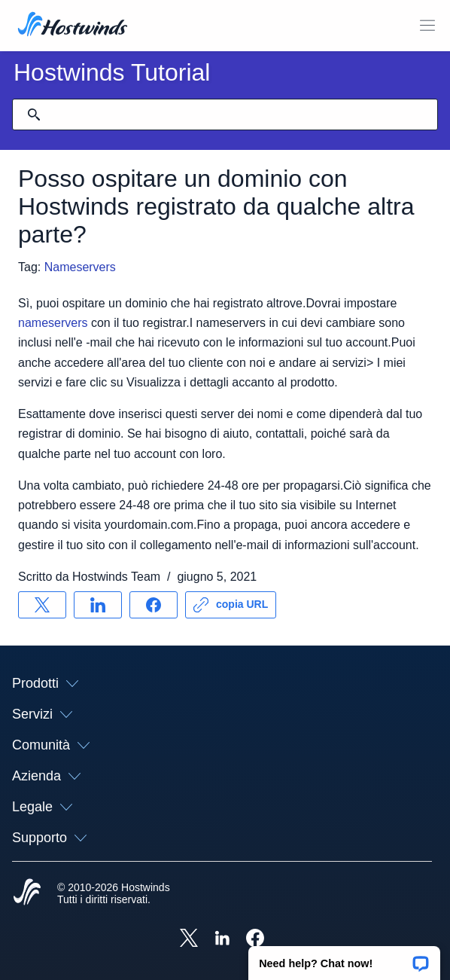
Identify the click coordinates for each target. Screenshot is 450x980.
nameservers (53, 323)
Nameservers (80, 267)
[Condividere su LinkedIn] (98, 605)
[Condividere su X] (42, 605)
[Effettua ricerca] (34, 114)
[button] (344, 958)
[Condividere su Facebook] (154, 605)
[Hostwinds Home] (27, 893)
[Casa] (73, 26)
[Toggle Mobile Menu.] (427, 26)
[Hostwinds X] (189, 939)
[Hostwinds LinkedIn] (222, 939)
